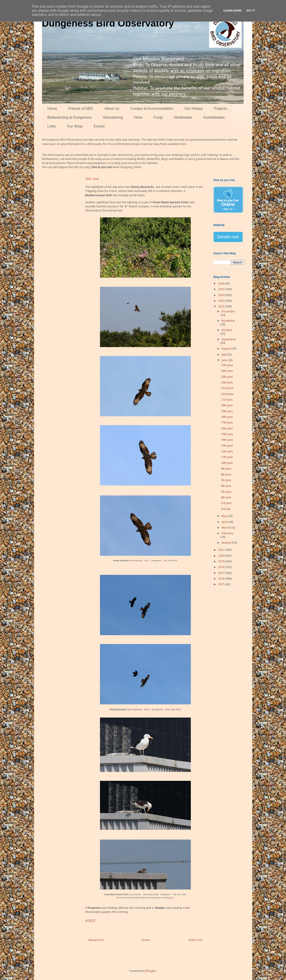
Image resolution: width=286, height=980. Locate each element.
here (183, 144)
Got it (251, 11)
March (226, 528)
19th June (227, 411)
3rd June (226, 503)
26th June (227, 371)
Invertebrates (214, 117)
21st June (227, 400)
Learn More (233, 11)
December (228, 311)
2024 (222, 295)
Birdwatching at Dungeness (70, 117)
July (224, 354)
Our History (194, 109)
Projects (221, 109)
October (227, 330)
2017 (222, 573)
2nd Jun (226, 509)
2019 (222, 561)
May (225, 516)
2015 (222, 584)
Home (52, 109)
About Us (112, 109)
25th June (227, 377)
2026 (222, 283)
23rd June (227, 388)
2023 (222, 301)
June (225, 360)
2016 (222, 579)
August (226, 349)
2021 (222, 550)
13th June (227, 446)
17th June (227, 423)
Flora (138, 117)
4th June (226, 497)
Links (52, 126)
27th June (227, 365)
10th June (227, 463)
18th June (227, 417)
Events (99, 126)
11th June (227, 457)
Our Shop (75, 126)
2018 (222, 567)
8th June (226, 474)
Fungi (158, 117)
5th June (226, 492)
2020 (222, 556)
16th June (227, 428)
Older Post (195, 940)
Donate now (228, 237)
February (227, 533)
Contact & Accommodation (152, 109)
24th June (227, 382)
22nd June (227, 394)
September (229, 339)
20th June (227, 405)
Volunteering (113, 117)
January (227, 543)
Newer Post (96, 940)
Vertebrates (183, 117)
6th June (226, 486)
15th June (227, 434)
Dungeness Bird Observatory (108, 23)
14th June (227, 440)
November (228, 321)
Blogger (151, 971)
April (225, 522)
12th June (227, 451)
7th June (226, 480)
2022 (222, 306)
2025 (222, 289)
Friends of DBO (81, 109)
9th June (226, 469)
